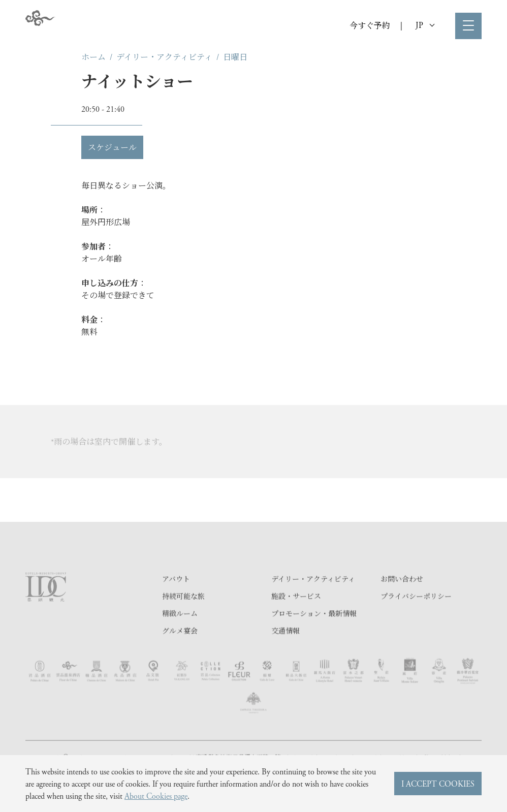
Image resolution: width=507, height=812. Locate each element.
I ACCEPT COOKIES (438, 783)
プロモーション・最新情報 (314, 635)
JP (425, 25)
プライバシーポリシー (416, 617)
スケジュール (112, 147)
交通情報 (286, 652)
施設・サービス (296, 617)
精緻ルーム (180, 635)
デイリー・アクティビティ (164, 57)
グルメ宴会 (180, 652)
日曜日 (235, 57)
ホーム (93, 57)
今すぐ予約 (370, 25)
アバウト (176, 600)
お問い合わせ (402, 600)
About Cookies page (156, 795)
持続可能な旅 (183, 617)
